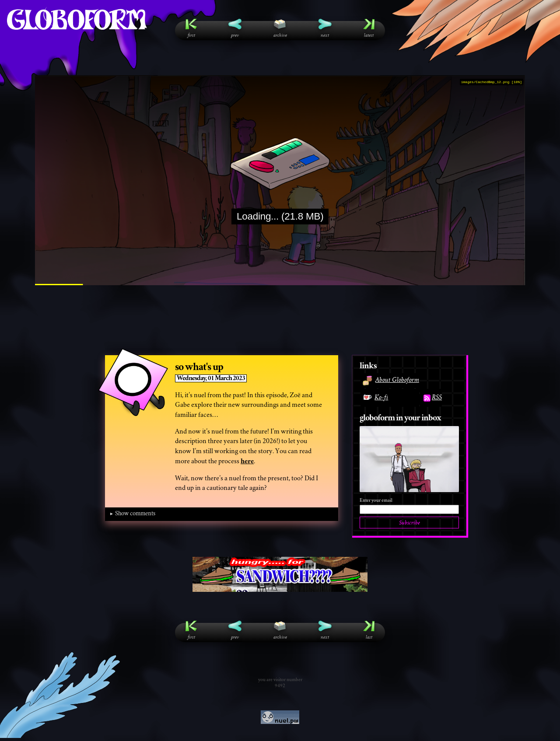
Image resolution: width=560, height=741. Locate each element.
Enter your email (376, 501)
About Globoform (391, 380)
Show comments (135, 514)
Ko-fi (374, 397)
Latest (369, 28)
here (247, 461)
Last (369, 630)
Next (325, 28)
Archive (280, 28)
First (191, 28)
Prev (235, 28)
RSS (433, 397)
